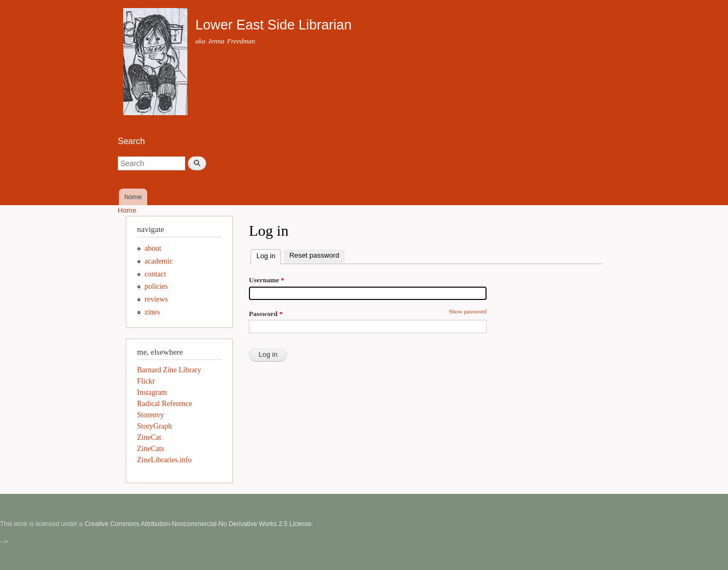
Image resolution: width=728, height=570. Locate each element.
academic (159, 261)
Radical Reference (165, 404)
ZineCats (151, 449)
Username (267, 280)
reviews (156, 299)
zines (152, 312)
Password (266, 314)
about (153, 248)
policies (156, 286)
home (133, 197)
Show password (468, 311)
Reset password (314, 255)
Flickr (146, 381)
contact (155, 274)
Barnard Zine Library (169, 370)
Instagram (152, 392)
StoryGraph (154, 426)
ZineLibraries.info (164, 460)
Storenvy (151, 415)
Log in (269, 255)
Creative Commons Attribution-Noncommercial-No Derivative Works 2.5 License (198, 524)
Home (127, 210)
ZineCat (149, 437)
